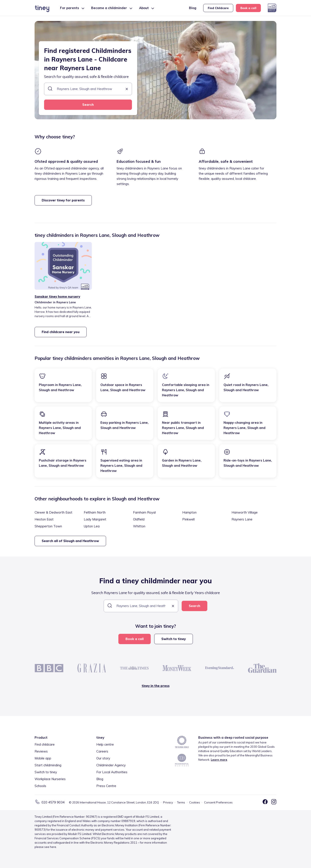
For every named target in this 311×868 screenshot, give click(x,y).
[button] (127, 89)
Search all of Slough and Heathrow (70, 541)
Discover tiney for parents (63, 200)
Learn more (219, 760)
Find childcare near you (61, 332)
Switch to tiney (174, 639)
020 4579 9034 (53, 802)
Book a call (248, 8)
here (53, 847)
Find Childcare (218, 8)
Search (88, 105)
